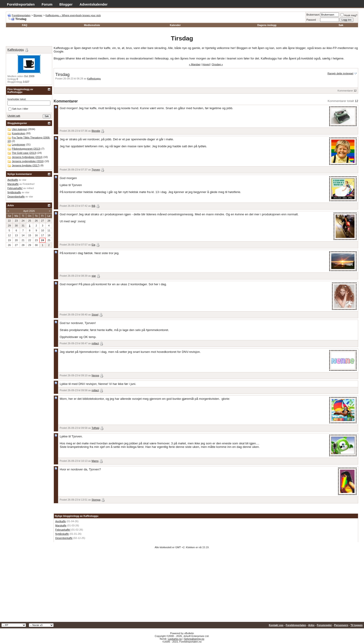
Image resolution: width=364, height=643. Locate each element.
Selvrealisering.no (194, 639)
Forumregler (324, 625)
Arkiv (311, 625)
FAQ (25, 25)
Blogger (66, 4)
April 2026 (29, 211)
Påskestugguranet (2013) (26, 149)
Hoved (206, 64)
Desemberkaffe (64, 538)
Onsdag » (218, 64)
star (94, 276)
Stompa (96, 500)
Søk (341, 25)
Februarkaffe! (63, 530)
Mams (95, 461)
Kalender (175, 25)
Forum (47, 4)
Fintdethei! (29, 184)
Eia (94, 245)
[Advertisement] (182, 587)
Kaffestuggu (94, 79)
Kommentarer (345, 91)
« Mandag (195, 64)
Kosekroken (19, 133)
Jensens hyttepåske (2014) (27, 157)
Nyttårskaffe (62, 534)
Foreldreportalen (21, 4)
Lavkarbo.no (175, 639)
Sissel (95, 315)
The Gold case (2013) (24, 153)
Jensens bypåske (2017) (26, 165)
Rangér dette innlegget (340, 73)
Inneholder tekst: (17, 99)
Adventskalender (94, 4)
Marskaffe (61, 525)
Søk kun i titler (18, 109)
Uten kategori (19, 129)
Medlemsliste (92, 25)
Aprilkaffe (61, 521)
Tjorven (96, 170)
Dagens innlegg (267, 25)
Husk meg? (349, 15)
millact (95, 343)
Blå (94, 206)
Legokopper (19, 144)
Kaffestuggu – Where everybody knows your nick (73, 15)
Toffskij (95, 428)
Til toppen (357, 625)
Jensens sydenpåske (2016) (28, 161)
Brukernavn (313, 15)
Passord (311, 20)
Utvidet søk (14, 116)
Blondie (96, 131)
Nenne (95, 375)
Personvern (341, 625)
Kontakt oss (276, 625)
